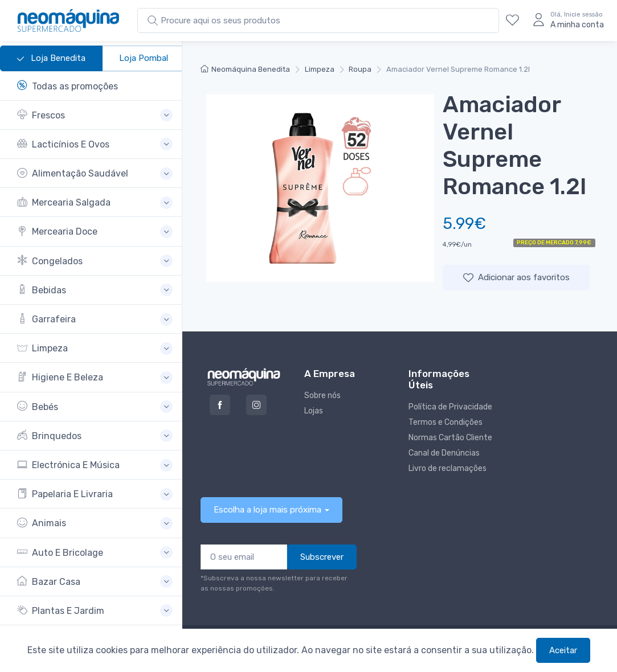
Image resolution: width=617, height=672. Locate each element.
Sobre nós (322, 396)
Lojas (314, 411)
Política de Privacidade (450, 407)
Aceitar (563, 650)
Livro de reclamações (448, 468)
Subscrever (322, 557)
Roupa (360, 69)
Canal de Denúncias (444, 453)
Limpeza (320, 69)
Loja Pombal (144, 58)
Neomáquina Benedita (245, 69)
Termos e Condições (446, 422)
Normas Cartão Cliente (450, 438)
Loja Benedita (51, 59)
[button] (95, 115)
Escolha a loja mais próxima (267, 510)
